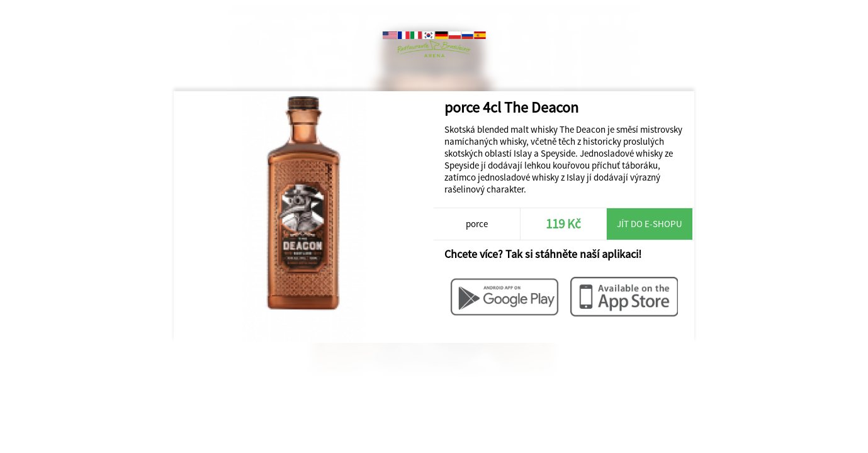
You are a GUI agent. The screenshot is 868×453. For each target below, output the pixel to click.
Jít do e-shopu (650, 224)
